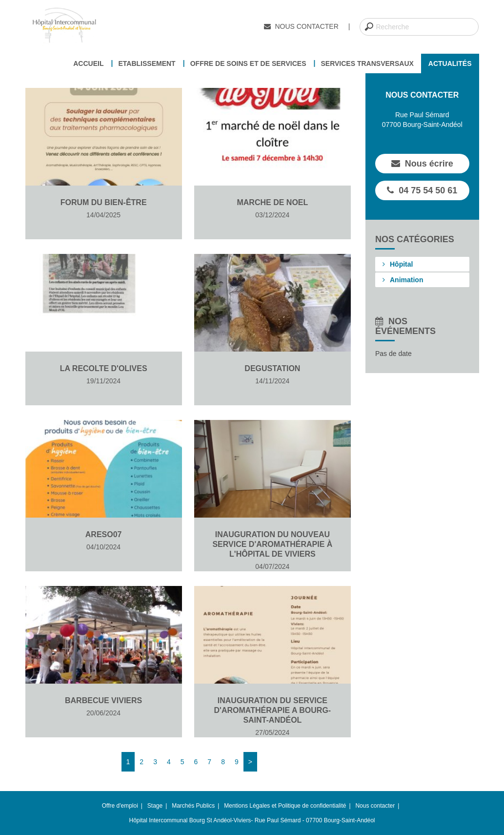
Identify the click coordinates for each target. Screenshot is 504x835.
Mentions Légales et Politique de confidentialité (285, 806)
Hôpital (398, 264)
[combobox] (419, 27)
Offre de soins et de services (248, 63)
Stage (155, 806)
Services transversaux (367, 63)
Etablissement (147, 63)
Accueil (88, 63)
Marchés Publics (193, 806)
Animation (403, 280)
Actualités (450, 63)
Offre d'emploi (120, 806)
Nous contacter (301, 26)
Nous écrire (422, 164)
